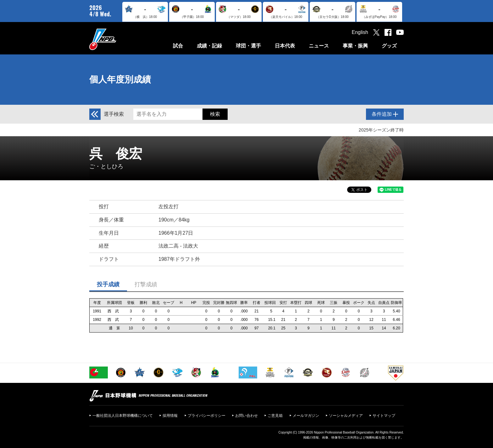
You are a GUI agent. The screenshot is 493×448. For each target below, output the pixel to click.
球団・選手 (248, 46)
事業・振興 (355, 46)
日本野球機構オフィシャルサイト (119, 39)
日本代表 (285, 46)
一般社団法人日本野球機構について (123, 416)
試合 (178, 46)
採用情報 (170, 416)
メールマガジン (306, 416)
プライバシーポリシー (207, 416)
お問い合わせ (246, 416)
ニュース (319, 46)
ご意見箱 (275, 416)
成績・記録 (209, 46)
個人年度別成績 (120, 79)
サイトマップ (384, 416)
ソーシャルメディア (346, 416)
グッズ (389, 46)
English (360, 32)
